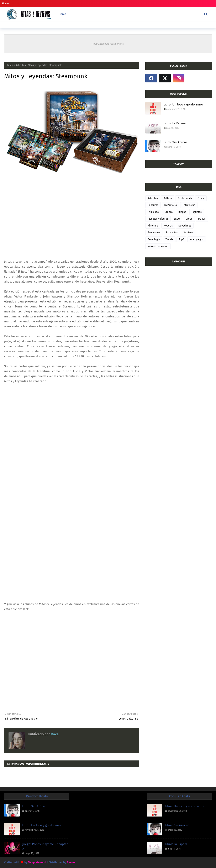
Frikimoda (153, 212)
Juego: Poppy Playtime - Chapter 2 (45, 847)
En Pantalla (170, 205)
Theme (71, 862)
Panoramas (154, 233)
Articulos (21, 65)
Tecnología (154, 239)
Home (5, 4)
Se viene (188, 233)
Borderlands (185, 198)
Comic (201, 198)
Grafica (169, 212)
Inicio (10, 65)
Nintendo (153, 226)
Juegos (182, 212)
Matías (202, 219)
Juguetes (197, 212)
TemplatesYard (37, 862)
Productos (172, 233)
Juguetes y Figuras (158, 219)
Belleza (168, 198)
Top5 (181, 239)
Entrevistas (189, 205)
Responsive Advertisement (108, 44)
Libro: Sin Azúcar (175, 142)
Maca (54, 734)
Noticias (168, 226)
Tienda (169, 239)
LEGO (177, 219)
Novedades (185, 226)
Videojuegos (197, 239)
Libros (189, 219)
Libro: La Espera (175, 123)
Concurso (153, 205)
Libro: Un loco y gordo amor (183, 104)
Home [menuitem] (62, 14)
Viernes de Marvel (158, 246)
